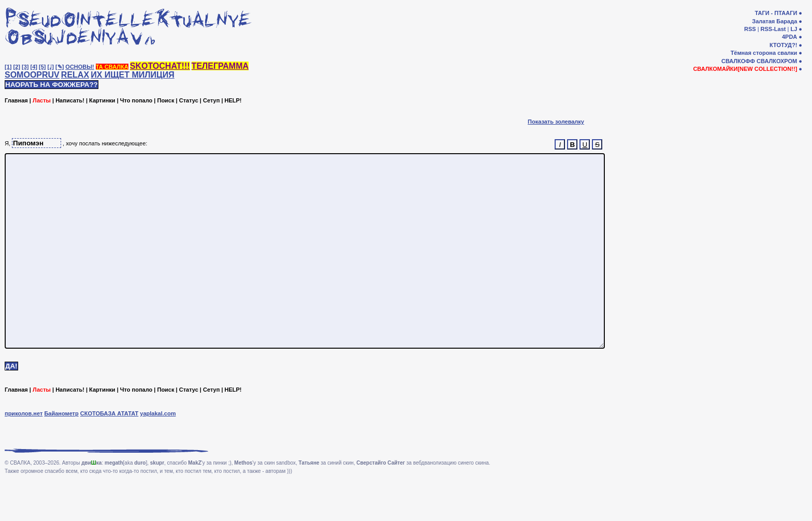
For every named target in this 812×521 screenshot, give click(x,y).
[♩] (51, 67)
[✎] (60, 67)
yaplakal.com (158, 452)
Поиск (165, 100)
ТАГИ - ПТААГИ (776, 13)
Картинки (102, 100)
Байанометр (61, 452)
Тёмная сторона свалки (764, 53)
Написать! (70, 100)
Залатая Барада (774, 21)
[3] (25, 67)
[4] (34, 67)
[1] (8, 67)
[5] (42, 67)
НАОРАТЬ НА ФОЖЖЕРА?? (52, 85)
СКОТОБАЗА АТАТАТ (110, 452)
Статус (189, 100)
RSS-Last (773, 29)
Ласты (42, 100)
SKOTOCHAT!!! (160, 66)
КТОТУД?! (783, 45)
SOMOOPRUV (32, 75)
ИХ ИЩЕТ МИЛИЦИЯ (133, 75)
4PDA (789, 37)
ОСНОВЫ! (79, 67)
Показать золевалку (556, 122)
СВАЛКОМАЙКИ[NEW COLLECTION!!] (745, 69)
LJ (794, 29)
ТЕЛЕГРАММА (220, 66)
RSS (750, 29)
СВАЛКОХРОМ (777, 61)
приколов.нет (24, 452)
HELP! (233, 100)
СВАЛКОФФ (738, 61)
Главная (16, 100)
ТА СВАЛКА (112, 67)
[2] (17, 67)
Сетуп (211, 100)
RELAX (75, 75)
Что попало (136, 100)
